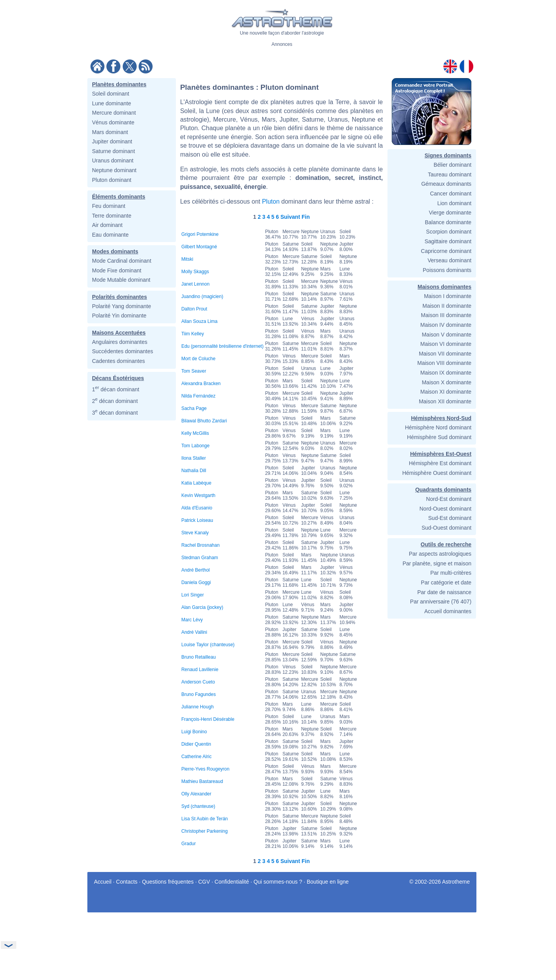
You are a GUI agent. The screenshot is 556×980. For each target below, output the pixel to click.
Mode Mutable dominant (121, 280)
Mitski (187, 259)
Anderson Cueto (198, 682)
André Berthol (195, 570)
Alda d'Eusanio (197, 508)
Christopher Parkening (204, 831)
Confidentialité (232, 882)
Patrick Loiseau (197, 520)
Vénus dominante (113, 122)
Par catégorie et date (446, 582)
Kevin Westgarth (198, 495)
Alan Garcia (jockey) (202, 607)
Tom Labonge (195, 446)
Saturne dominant (114, 151)
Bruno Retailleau (199, 657)
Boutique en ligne (328, 882)
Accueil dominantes (448, 611)
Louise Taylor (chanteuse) (208, 645)
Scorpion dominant (449, 232)
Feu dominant (109, 206)
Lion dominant (454, 203)
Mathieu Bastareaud (202, 781)
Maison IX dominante (446, 373)
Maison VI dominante (446, 344)
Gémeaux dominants (446, 184)
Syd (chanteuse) (198, 806)
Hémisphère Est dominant (440, 463)
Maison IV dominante (446, 325)
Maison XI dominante (446, 392)
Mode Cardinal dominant (122, 261)
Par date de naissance (444, 592)
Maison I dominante (448, 296)
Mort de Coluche (198, 359)
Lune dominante (111, 103)
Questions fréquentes (168, 882)
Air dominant (107, 225)
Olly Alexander (196, 794)
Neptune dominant (114, 170)
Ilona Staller (194, 458)
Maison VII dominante (445, 354)
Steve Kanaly (195, 533)
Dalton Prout (194, 309)
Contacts (127, 882)
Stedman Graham (200, 558)
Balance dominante (448, 222)
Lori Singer (193, 595)
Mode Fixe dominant (117, 270)
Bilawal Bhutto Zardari (204, 421)
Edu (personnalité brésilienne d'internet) (222, 346)
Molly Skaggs (195, 272)
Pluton (271, 201)
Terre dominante (112, 216)
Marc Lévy (192, 620)
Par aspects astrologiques (440, 554)
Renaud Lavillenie (200, 670)
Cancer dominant (451, 194)
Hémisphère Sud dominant (439, 437)
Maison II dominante (447, 306)
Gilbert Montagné (199, 247)
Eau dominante (110, 235)
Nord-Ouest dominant (445, 509)
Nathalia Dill (194, 471)
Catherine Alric (196, 757)
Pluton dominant (112, 180)
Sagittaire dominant (448, 241)
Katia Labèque (196, 483)
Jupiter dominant (112, 141)
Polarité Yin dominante (119, 316)
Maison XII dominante (445, 401)
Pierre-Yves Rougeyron (205, 769)
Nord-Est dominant (449, 499)
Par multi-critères (451, 573)
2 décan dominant (115, 401)
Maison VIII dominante (444, 363)
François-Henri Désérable (208, 719)
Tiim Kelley (193, 334)
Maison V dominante (447, 335)
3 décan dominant (115, 413)
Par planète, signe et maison (437, 563)
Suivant (290, 217)
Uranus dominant (113, 160)
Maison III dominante (446, 315)
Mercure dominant (114, 113)
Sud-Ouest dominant (447, 528)
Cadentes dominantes (118, 361)
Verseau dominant (449, 260)
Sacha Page (194, 408)
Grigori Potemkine (200, 234)
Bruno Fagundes (199, 694)
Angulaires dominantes (120, 342)
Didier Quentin (196, 744)
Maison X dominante (447, 382)
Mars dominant (110, 132)
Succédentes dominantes (122, 351)
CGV (204, 882)
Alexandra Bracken (201, 384)
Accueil (103, 882)
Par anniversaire (430, 602)
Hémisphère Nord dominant (438, 427)
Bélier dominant (453, 165)
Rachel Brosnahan (201, 545)
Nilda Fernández (198, 396)
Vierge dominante (450, 213)
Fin (306, 217)
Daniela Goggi (196, 582)
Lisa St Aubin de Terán (205, 819)
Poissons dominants (447, 270)
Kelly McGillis (195, 433)
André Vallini (194, 632)
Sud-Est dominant (450, 518)
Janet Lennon (195, 284)
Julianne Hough (197, 707)
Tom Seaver (194, 371)
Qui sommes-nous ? (278, 882)
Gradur (189, 844)
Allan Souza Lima (199, 321)
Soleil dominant (111, 94)
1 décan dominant (116, 389)
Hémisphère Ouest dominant (437, 473)
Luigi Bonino (194, 732)
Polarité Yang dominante (122, 306)
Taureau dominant (450, 174)
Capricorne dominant (446, 251)
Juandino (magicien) (202, 296)
